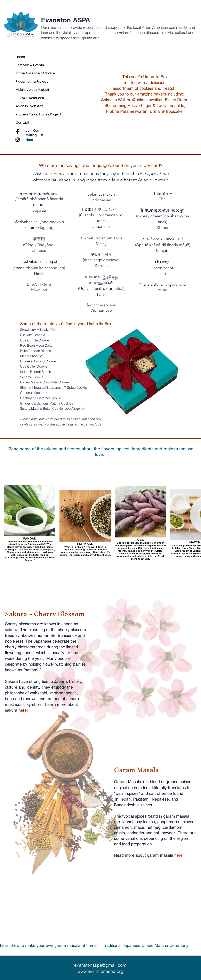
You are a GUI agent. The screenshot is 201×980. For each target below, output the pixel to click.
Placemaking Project (32, 81)
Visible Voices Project (33, 90)
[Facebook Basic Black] (18, 132)
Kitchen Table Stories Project (39, 114)
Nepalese (160, 799)
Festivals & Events (30, 65)
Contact (23, 123)
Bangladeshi (126, 805)
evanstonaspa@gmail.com (100, 965)
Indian (125, 799)
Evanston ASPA (66, 20)
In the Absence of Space (35, 73)
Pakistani (141, 799)
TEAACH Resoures (30, 98)
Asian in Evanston (30, 106)
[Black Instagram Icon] (18, 140)
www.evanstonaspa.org (100, 971)
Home (20, 57)
